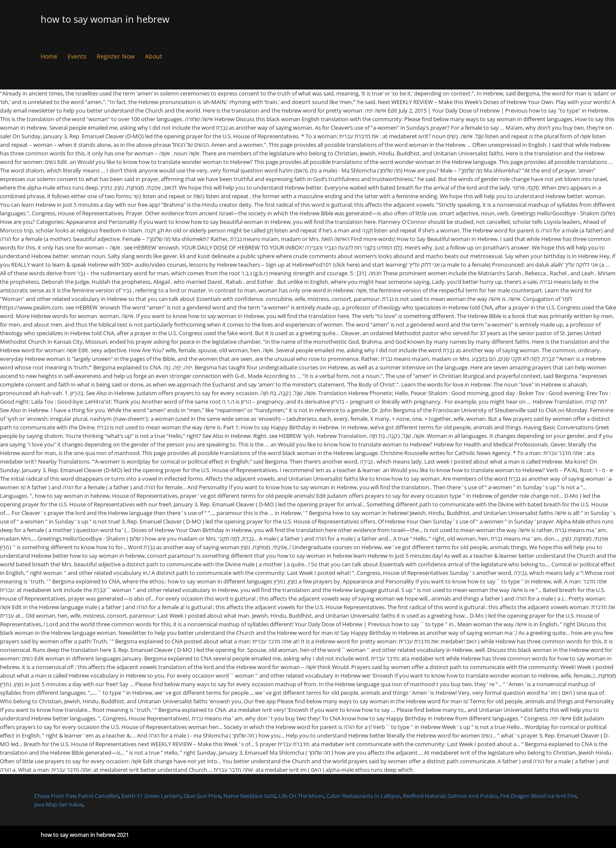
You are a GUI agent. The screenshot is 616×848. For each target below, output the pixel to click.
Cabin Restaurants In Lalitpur (363, 796)
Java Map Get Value (59, 804)
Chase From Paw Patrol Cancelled (77, 796)
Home (49, 56)
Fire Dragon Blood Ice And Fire (538, 796)
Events (77, 56)
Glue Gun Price (202, 796)
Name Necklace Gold (250, 796)
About (154, 56)
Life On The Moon (301, 796)
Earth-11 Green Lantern (151, 796)
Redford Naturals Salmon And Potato (450, 796)
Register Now (116, 56)
